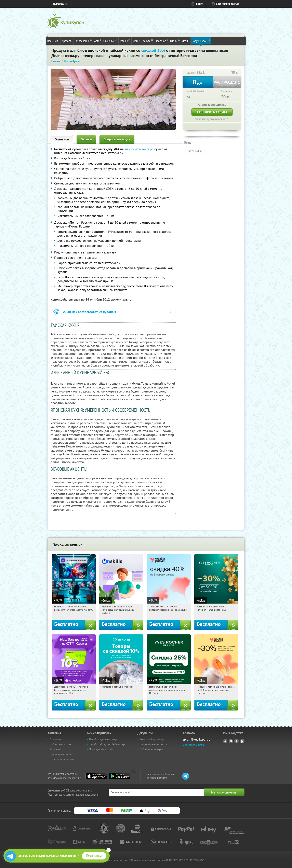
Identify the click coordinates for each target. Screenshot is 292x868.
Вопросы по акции (117, 139)
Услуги (148, 41)
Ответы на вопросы (62, 759)
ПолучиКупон (201, 41)
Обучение (110, 41)
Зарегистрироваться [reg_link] (228, 4)
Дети (186, 41)
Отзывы (86, 139)
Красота (67, 41)
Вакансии (56, 749)
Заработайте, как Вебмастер (107, 744)
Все (49, 41)
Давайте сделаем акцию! (105, 739)
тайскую (148, 149)
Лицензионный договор (155, 744)
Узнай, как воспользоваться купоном (89, 312)
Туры (137, 41)
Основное (62, 139)
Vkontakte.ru (231, 741)
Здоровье (162, 41)
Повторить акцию (212, 112)
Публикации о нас (61, 744)
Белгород (58, 4)
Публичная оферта (151, 749)
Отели (175, 41)
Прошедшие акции (101, 749)
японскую (131, 149)
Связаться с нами (194, 745)
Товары (125, 41)
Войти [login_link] (200, 4)
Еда (57, 41)
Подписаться (94, 856)
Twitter (237, 741)
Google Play (120, 776)
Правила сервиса (60, 754)
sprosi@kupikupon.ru (197, 739)
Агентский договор (152, 739)
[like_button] (234, 73)
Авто (98, 41)
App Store (96, 776)
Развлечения (83, 41)
